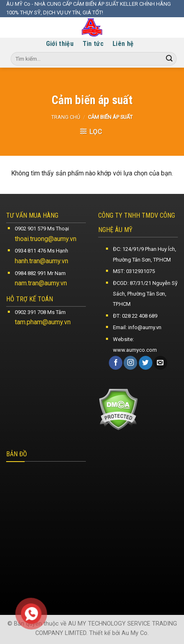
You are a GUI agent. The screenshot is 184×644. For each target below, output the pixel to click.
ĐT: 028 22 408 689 (135, 316)
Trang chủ (66, 117)
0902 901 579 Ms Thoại (42, 229)
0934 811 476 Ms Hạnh (41, 251)
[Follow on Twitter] (146, 363)
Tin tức (93, 44)
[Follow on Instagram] (130, 363)
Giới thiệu (60, 44)
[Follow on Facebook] (116, 363)
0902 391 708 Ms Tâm (40, 312)
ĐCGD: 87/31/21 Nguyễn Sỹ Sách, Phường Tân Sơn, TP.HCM (145, 294)
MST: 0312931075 (134, 271)
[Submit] (169, 59)
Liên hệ (123, 44)
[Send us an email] (160, 363)
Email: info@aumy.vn (137, 327)
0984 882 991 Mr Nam (40, 273)
